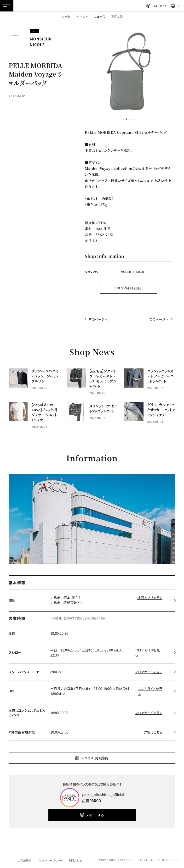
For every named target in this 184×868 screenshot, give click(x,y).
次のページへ (159, 319)
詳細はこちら (98, 618)
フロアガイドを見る (147, 653)
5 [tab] (134, 119)
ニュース (100, 16)
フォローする (95, 815)
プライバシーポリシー (50, 860)
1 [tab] (124, 119)
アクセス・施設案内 (95, 758)
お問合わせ (75, 860)
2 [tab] (126, 119)
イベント (82, 16)
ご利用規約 (25, 860)
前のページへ (98, 319)
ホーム (66, 16)
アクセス (117, 16)
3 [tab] (129, 119)
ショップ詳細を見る (129, 288)
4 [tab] (131, 119)
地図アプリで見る (150, 598)
